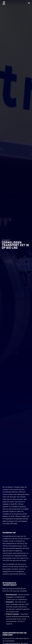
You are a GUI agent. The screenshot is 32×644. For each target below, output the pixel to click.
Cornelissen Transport (12, 488)
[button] (29, 3)
